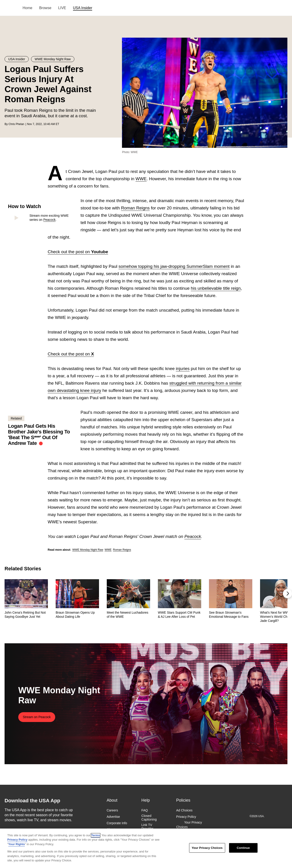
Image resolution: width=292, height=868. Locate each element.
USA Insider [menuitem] (83, 8)
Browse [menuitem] (45, 8)
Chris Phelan (16, 124)
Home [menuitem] (27, 8)
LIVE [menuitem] (62, 8)
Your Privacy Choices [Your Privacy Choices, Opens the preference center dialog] (207, 848)
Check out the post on (78, 252)
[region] (146, 848)
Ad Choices (184, 810)
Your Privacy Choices (189, 825)
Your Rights (17, 844)
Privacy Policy (186, 817)
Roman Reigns (135, 208)
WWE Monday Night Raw (88, 550)
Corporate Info (117, 823)
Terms (96, 835)
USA (11, 8)
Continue (243, 848)
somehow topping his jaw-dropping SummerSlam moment (174, 266)
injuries (183, 369)
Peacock (50, 220)
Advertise (113, 817)
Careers (112, 810)
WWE (141, 179)
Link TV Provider (147, 827)
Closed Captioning (149, 818)
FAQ (145, 810)
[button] (287, 594)
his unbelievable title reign (216, 288)
